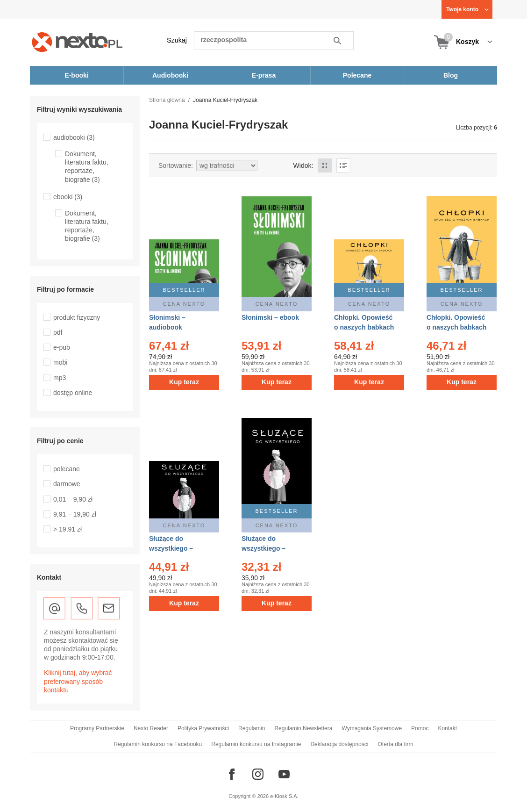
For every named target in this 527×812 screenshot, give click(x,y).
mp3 (60, 378)
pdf (58, 332)
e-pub (62, 347)
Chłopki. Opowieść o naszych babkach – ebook (456, 327)
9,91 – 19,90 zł (75, 514)
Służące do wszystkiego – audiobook (171, 548)
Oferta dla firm (395, 744)
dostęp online (73, 393)
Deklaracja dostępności (339, 744)
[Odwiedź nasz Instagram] (258, 774)
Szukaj (177, 40)
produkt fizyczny (77, 317)
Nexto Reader (151, 728)
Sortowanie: (176, 165)
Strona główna (167, 100)
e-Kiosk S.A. (284, 796)
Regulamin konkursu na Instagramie (256, 744)
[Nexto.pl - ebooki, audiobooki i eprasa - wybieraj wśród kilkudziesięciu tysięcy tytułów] (77, 42)
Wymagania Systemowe (372, 728)
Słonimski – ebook (270, 317)
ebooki (68, 197)
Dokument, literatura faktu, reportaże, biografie (87, 167)
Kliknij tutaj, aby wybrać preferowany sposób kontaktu (78, 681)
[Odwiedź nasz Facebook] (232, 774)
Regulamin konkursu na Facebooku (158, 744)
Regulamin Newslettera (303, 728)
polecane (67, 469)
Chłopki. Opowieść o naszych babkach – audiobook (364, 327)
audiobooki (74, 137)
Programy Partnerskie (97, 728)
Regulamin (252, 728)
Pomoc (420, 728)
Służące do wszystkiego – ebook (263, 548)
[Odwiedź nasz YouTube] (284, 774)
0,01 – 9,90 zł (73, 499)
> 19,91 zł (68, 529)
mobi (60, 362)
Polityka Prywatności (203, 728)
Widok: (303, 165)
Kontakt (447, 728)
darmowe (67, 484)
